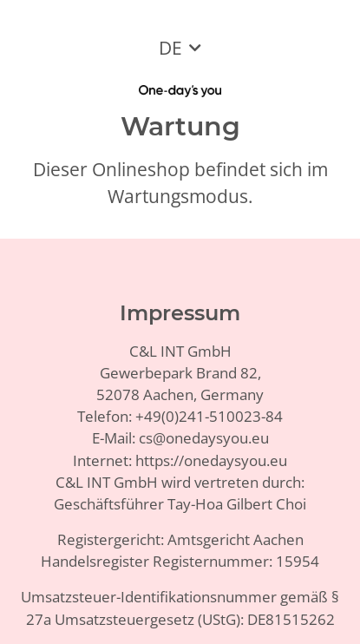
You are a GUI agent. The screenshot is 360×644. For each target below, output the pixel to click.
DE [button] (170, 48)
